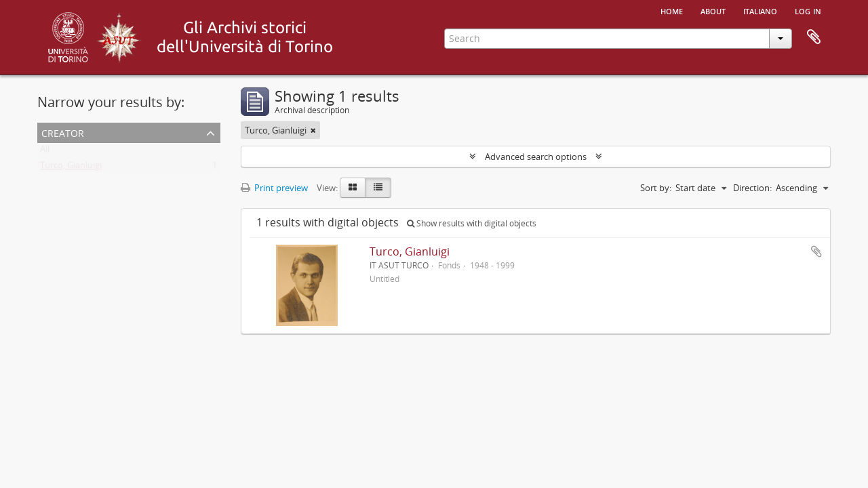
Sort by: (656, 188)
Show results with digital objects (472, 223)
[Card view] (353, 188)
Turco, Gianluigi (71, 168)
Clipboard (814, 37)
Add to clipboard (816, 251)
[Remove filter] (313, 130)
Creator (63, 132)
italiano (760, 10)
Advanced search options (536, 157)
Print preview (274, 188)
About (713, 10)
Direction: (752, 188)
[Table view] (378, 188)
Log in (808, 10)
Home (672, 10)
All (45, 152)
